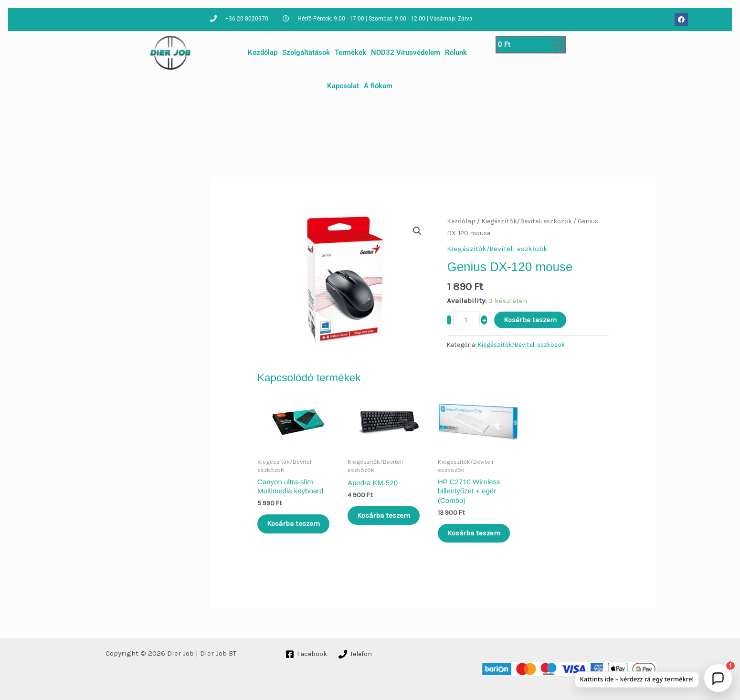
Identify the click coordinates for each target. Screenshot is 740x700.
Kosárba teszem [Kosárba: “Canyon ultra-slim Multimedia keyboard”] (293, 523)
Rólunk (456, 52)
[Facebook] (307, 654)
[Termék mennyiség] (466, 320)
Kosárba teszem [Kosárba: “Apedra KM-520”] (384, 515)
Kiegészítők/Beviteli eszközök (527, 221)
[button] (417, 231)
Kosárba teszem (530, 320)
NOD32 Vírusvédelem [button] (406, 52)
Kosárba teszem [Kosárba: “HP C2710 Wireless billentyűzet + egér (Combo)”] (474, 533)
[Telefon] (357, 654)
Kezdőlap (263, 52)
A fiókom (378, 86)
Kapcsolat (343, 86)
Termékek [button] (350, 52)
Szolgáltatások (306, 52)
